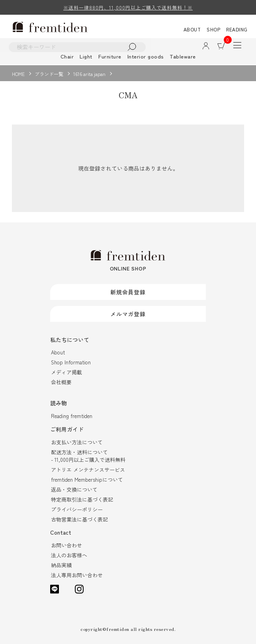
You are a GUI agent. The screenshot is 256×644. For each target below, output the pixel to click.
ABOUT (192, 29)
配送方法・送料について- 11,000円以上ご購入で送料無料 (88, 456)
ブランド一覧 (49, 74)
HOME (18, 74)
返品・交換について (74, 489)
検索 (133, 47)
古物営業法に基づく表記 (79, 519)
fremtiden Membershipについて (87, 480)
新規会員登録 (128, 292)
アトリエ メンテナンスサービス (88, 470)
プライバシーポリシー (77, 509)
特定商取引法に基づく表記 (82, 499)
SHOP (213, 29)
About (58, 353)
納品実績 (61, 565)
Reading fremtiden (72, 416)
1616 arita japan (89, 74)
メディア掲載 (66, 373)
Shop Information (71, 363)
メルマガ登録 (128, 314)
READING (237, 29)
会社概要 (61, 382)
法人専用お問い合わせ (77, 575)
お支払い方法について (77, 442)
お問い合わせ (66, 545)
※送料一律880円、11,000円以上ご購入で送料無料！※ (128, 7)
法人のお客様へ (69, 555)
